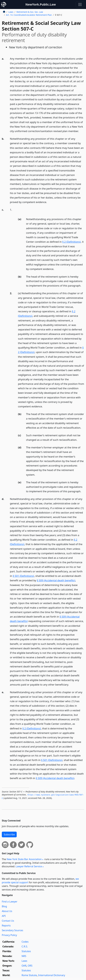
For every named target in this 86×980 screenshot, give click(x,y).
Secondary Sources (12, 930)
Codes (25, 942)
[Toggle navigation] (80, 4)
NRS (24, 956)
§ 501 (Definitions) (23, 576)
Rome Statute (29, 975)
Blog (4, 906)
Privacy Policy (9, 935)
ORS (30, 966)
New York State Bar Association (24, 859)
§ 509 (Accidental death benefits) (56, 580)
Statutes (26, 951)
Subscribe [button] (9, 834)
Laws (11, 12)
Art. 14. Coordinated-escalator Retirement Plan (29, 15)
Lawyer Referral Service (29, 866)
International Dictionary (52, 975)
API (4, 916)
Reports (6, 926)
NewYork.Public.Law (41, 4)
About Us (7, 911)
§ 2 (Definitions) (71, 242)
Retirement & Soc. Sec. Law (30, 12)
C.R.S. (25, 946)
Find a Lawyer (10, 902)
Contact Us (8, 921)
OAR (24, 966)
